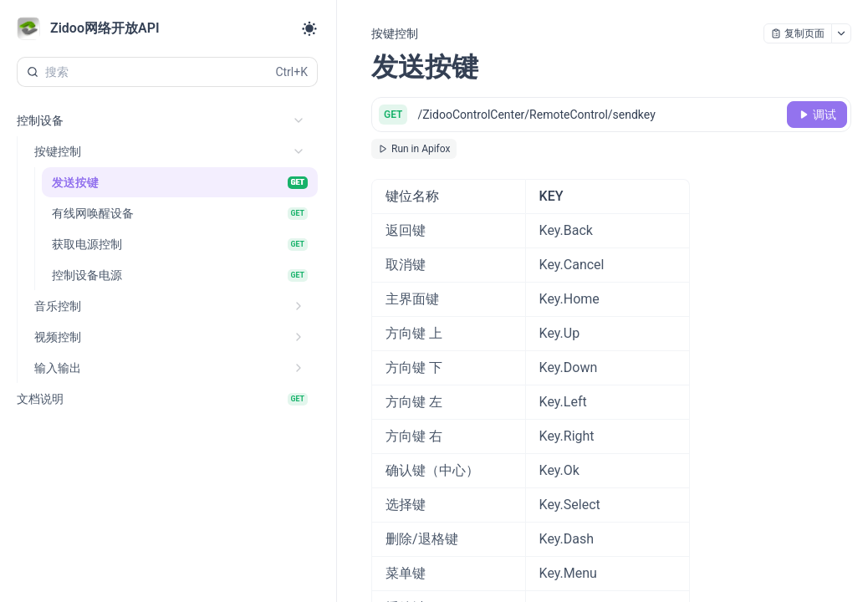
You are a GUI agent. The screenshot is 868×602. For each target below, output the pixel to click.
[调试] (817, 115)
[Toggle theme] (309, 28)
